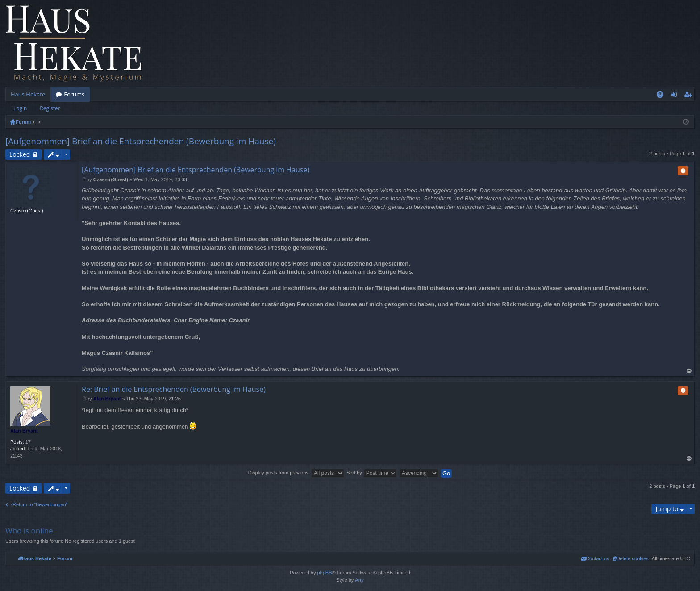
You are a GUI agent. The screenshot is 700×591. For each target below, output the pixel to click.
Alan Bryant (24, 431)
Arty (359, 580)
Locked (20, 154)
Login (20, 108)
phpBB (324, 573)
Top (689, 371)
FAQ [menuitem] (663, 96)
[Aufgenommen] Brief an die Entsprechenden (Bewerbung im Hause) (141, 141)
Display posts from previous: (296, 473)
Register (50, 108)
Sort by (372, 473)
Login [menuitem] (676, 96)
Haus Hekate (28, 94)
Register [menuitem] (690, 96)
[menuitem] (631, 558)
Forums (74, 94)
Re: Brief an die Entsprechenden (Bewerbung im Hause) (174, 389)
